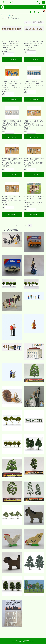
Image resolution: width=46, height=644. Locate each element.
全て (2, 15)
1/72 (14, 15)
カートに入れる (12, 59)
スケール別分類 (8, 15)
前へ (17, 225)
